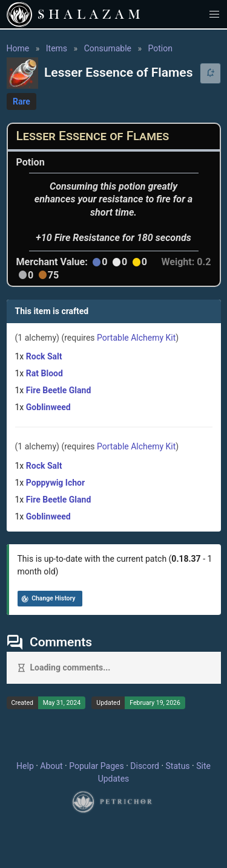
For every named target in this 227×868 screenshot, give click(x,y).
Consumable (108, 48)
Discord (145, 766)
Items (57, 48)
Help (25, 766)
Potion (160, 48)
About (51, 766)
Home (18, 48)
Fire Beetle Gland (58, 390)
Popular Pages (96, 766)
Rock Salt (44, 356)
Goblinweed (48, 407)
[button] (215, 14)
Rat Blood (44, 373)
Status (178, 766)
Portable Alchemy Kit (136, 338)
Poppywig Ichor (55, 483)
